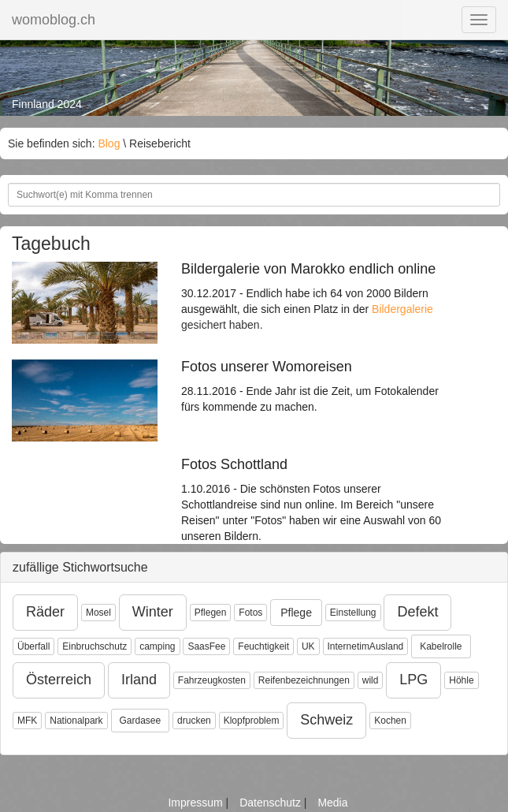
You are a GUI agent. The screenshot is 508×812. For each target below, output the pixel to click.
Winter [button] (153, 612)
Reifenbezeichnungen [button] (304, 680)
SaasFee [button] (206, 646)
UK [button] (308, 646)
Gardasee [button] (141, 721)
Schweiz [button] (326, 720)
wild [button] (371, 680)
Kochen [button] (390, 721)
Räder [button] (45, 612)
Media (332, 803)
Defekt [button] (417, 612)
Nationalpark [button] (76, 721)
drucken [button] (194, 721)
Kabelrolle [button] (441, 646)
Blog (109, 143)
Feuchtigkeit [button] (263, 646)
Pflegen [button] (211, 613)
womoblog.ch (54, 20)
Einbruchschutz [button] (95, 646)
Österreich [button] (59, 680)
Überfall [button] (33, 646)
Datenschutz (272, 803)
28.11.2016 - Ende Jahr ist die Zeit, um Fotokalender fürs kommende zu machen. (317, 386)
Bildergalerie (402, 309)
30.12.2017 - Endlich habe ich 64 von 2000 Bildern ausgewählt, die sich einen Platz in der (317, 289)
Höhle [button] (461, 680)
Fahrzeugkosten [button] (212, 680)
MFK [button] (27, 721)
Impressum (197, 803)
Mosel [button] (98, 613)
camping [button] (157, 646)
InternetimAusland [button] (366, 646)
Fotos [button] (250, 613)
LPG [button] (413, 680)
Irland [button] (139, 680)
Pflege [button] (296, 613)
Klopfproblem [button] (252, 721)
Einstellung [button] (353, 613)
